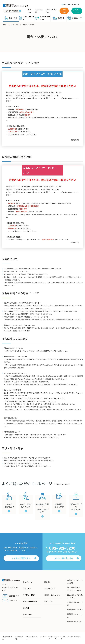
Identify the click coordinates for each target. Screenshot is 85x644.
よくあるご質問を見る (24, 558)
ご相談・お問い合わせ (51, 11)
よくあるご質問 (39, 11)
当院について (74, 18)
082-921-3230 (71, 4)
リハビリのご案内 (26, 18)
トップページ (28, 582)
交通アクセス (77, 11)
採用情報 (65, 11)
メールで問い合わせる (67, 558)
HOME (5, 25)
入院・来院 (11, 18)
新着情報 (30, 11)
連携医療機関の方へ (42, 18)
